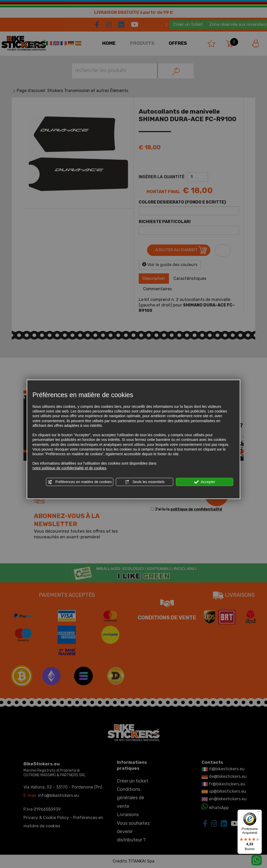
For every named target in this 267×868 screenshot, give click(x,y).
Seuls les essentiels (145, 482)
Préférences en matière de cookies (80, 482)
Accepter (205, 482)
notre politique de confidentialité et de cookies (69, 468)
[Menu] (259, 813)
